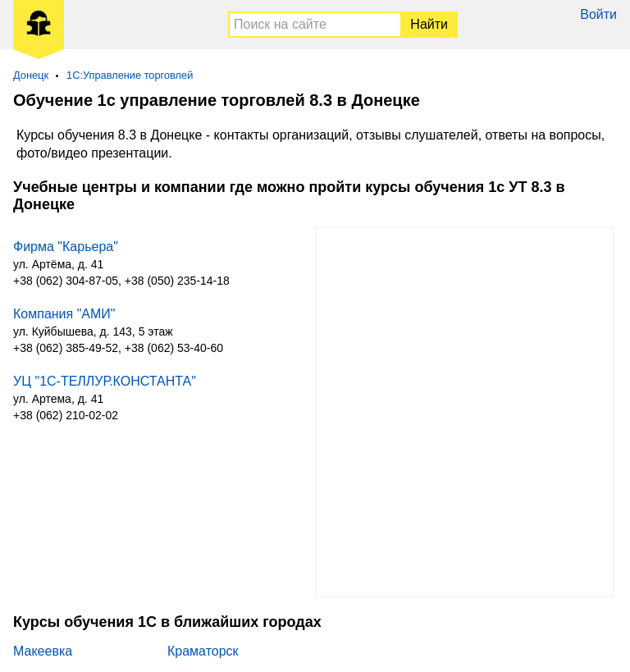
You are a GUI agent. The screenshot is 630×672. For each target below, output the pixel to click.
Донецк (31, 75)
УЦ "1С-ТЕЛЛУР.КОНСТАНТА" (105, 381)
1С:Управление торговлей (130, 75)
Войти (598, 14)
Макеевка (43, 651)
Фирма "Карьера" (66, 247)
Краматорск (203, 651)
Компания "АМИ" (64, 314)
